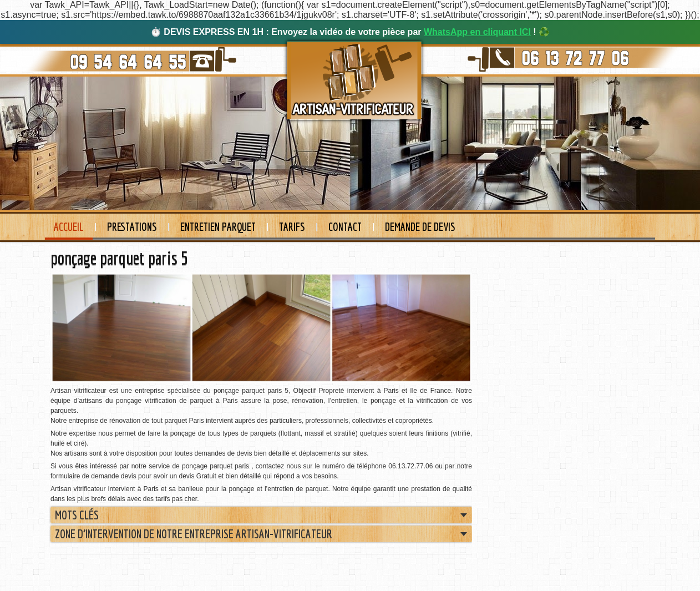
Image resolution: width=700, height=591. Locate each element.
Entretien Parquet (218, 227)
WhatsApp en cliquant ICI (477, 32)
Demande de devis (420, 227)
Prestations (132, 227)
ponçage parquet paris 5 (119, 258)
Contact (345, 227)
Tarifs (292, 227)
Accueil (69, 227)
